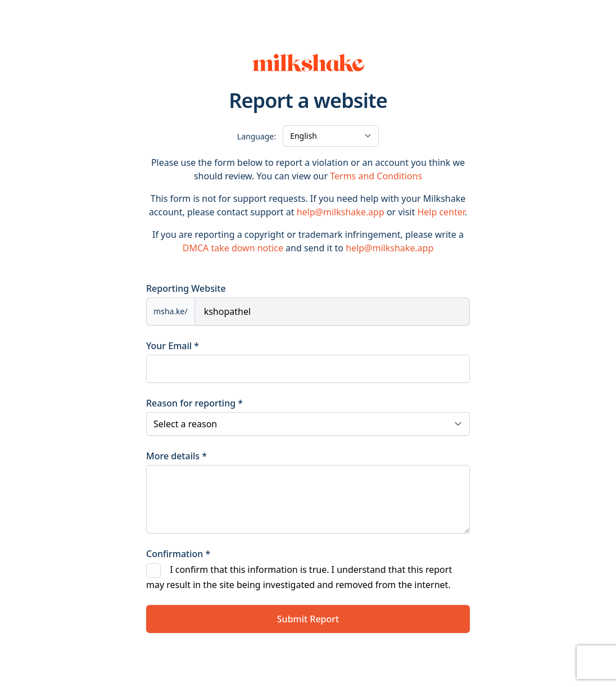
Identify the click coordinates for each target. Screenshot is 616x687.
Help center (441, 212)
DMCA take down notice (233, 248)
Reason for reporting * (194, 403)
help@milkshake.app (341, 212)
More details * (176, 456)
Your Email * (173, 346)
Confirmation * (178, 554)
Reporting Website (186, 288)
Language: (257, 136)
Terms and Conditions (376, 176)
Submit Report (308, 619)
